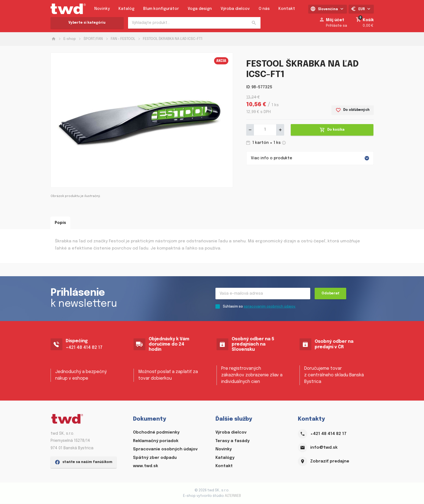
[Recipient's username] (263, 294)
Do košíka (332, 130)
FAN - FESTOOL (123, 39)
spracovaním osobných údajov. (270, 307)
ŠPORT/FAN (93, 39)
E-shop (70, 39)
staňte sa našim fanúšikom (84, 494)
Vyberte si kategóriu (87, 23)
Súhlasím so (259, 307)
